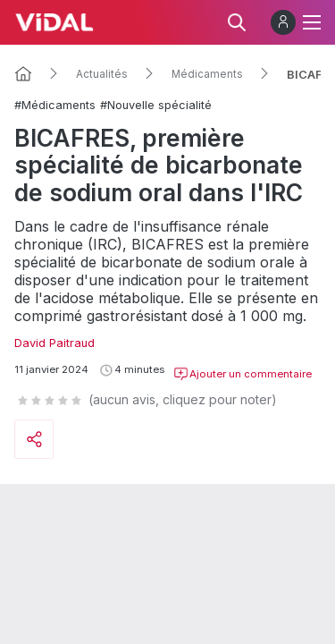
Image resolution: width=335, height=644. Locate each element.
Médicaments (207, 74)
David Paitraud (54, 343)
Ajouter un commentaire (243, 374)
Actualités (102, 74)
